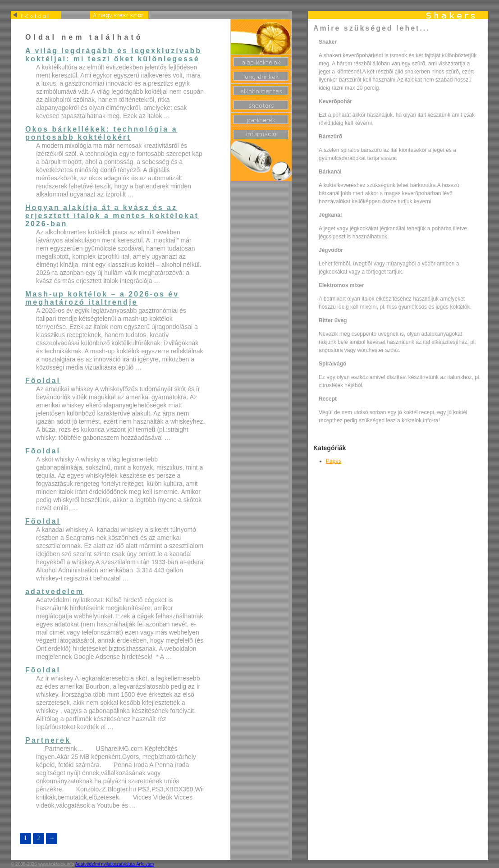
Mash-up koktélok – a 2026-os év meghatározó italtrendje (102, 298)
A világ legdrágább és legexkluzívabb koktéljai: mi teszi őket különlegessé (113, 55)
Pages (334, 461)
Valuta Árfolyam (138, 864)
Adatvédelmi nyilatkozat (98, 864)
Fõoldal (43, 381)
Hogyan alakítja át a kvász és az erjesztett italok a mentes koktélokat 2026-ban (112, 216)
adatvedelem (55, 592)
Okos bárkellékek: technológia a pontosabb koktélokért (101, 133)
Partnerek (48, 740)
